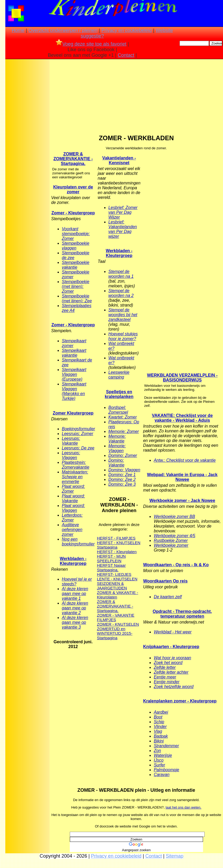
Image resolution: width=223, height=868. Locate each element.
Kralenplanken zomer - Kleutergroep (180, 701)
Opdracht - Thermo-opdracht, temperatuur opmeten (182, 614)
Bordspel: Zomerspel (118, 410)
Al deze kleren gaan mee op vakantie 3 (75, 622)
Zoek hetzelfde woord (174, 687)
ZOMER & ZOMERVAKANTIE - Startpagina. (73, 159)
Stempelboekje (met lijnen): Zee (77, 298)
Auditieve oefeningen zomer (72, 530)
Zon (157, 751)
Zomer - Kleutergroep (73, 213)
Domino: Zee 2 (122, 479)
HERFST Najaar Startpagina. (111, 568)
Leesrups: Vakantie (71, 441)
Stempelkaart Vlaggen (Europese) (74, 374)
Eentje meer (165, 677)
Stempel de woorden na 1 (121, 274)
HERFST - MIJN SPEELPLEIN (111, 558)
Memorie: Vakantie (117, 439)
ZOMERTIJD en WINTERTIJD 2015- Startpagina (115, 633)
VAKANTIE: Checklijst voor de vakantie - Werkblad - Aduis (182, 418)
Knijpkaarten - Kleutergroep (171, 647)
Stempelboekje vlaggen (76, 246)
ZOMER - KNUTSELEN (118, 624)
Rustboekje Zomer (171, 541)
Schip (159, 722)
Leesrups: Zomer (78, 434)
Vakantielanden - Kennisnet (119, 160)
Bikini (159, 741)
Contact (126, 55)
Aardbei (161, 712)
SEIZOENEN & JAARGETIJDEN (112, 586)
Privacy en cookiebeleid (127, 30)
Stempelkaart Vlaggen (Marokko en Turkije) (74, 391)
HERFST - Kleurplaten (117, 552)
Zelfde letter (165, 667)
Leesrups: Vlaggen (71, 455)
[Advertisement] (27, 144)
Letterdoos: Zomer (72, 518)
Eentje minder (167, 682)
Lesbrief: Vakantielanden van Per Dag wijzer (123, 229)
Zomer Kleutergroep (73, 413)
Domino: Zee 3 (122, 484)
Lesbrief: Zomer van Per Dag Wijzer (123, 212)
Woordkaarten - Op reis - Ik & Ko (176, 565)
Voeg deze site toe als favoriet (91, 44)
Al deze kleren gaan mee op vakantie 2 (75, 608)
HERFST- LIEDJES (114, 574)
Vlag (158, 731)
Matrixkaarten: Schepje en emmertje (75, 477)
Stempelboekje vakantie (76, 265)
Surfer (159, 765)
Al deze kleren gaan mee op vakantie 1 (75, 594)
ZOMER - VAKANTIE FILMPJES (116, 617)
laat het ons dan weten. (183, 807)
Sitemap (175, 856)
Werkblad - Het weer (173, 632)
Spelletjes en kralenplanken (119, 394)
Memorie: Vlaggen (117, 448)
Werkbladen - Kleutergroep (73, 561)
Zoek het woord (168, 663)
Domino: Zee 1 (122, 475)
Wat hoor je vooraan (172, 658)
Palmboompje (166, 770)
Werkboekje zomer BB (174, 517)
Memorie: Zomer (124, 431)
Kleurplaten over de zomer (73, 189)
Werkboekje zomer (171, 545)
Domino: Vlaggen (124, 470)
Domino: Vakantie (116, 463)
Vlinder (160, 727)
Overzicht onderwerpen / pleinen (63, 30)
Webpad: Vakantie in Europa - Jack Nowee (182, 477)
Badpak (161, 736)
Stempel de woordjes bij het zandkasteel (123, 315)
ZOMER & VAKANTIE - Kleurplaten (118, 595)
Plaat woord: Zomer (73, 489)
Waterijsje (163, 755)
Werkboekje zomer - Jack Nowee (182, 501)
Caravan (162, 775)
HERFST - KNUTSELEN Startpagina (119, 545)
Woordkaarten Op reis (165, 581)
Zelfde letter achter (171, 672)
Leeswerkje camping (119, 375)
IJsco (159, 760)
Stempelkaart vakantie (74, 353)
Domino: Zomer (123, 455)
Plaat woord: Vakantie (73, 498)
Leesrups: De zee (78, 448)
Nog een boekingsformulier (78, 542)
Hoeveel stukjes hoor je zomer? (123, 336)
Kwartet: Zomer (123, 417)
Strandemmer (166, 746)
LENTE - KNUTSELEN (117, 579)
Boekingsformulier (78, 429)
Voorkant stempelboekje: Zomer (76, 234)
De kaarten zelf (168, 597)
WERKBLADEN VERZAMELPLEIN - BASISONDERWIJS (182, 378)
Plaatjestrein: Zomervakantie (76, 465)
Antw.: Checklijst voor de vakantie (185, 460)
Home (18, 30)
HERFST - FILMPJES (116, 538)
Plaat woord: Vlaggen (73, 508)
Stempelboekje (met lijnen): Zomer (76, 286)
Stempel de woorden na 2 (121, 293)
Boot (158, 717)
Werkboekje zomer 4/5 (175, 536)
